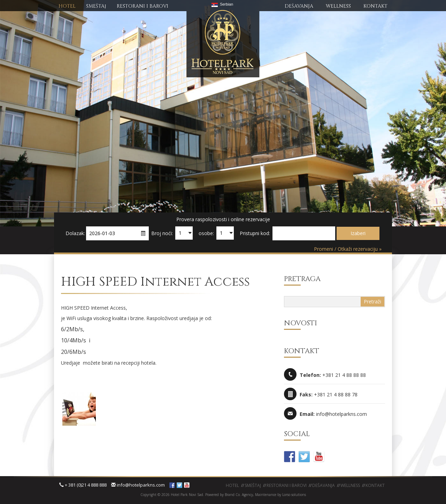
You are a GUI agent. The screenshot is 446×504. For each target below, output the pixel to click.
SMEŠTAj (96, 6)
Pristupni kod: (255, 233)
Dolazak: (75, 233)
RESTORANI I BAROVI (143, 6)
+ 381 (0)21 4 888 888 (83, 485)
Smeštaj (253, 485)
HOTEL (67, 6)
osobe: (206, 233)
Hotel (232, 485)
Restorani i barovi (287, 485)
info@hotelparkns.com (138, 485)
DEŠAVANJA (299, 6)
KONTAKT (375, 6)
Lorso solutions (294, 495)
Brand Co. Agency (238, 495)
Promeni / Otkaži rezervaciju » (348, 249)
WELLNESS (338, 6)
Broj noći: (162, 233)
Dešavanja (324, 485)
